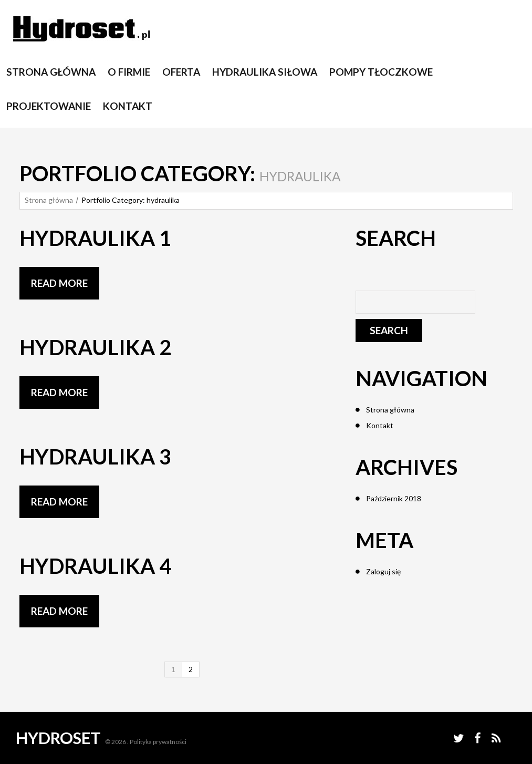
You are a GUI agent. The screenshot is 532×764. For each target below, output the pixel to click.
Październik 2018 (394, 498)
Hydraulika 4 (95, 566)
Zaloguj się (383, 571)
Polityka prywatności (158, 742)
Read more (59, 283)
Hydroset (58, 738)
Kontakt (380, 425)
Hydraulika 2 (95, 347)
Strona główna (49, 200)
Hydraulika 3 (95, 457)
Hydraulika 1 (95, 238)
